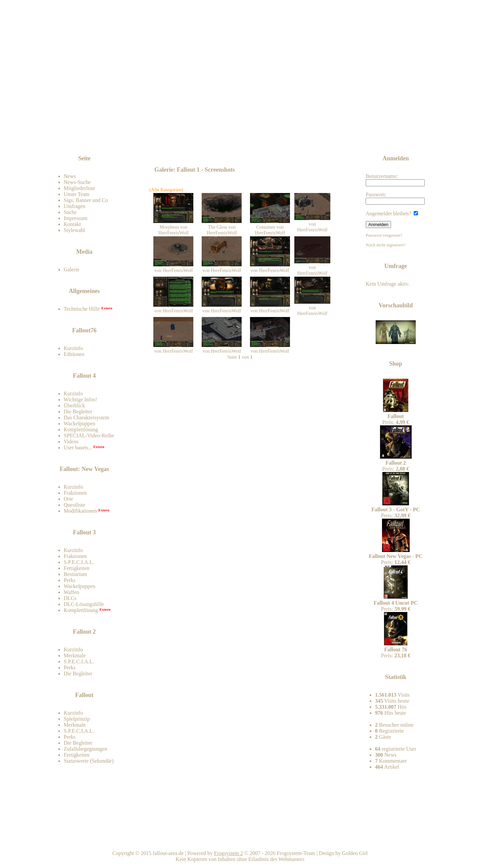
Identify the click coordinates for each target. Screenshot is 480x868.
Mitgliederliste (79, 188)
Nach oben (318, 841)
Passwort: (395, 198)
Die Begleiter (78, 411)
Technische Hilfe (82, 309)
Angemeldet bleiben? (392, 213)
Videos (71, 441)
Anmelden (378, 224)
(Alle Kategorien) (166, 190)
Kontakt (72, 224)
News (70, 176)
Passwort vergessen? (384, 235)
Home (241, 841)
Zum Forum (101, 141)
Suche (70, 212)
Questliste (74, 505)
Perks (70, 580)
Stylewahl (74, 230)
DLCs (70, 598)
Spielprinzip (77, 719)
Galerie (71, 269)
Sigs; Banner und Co (86, 200)
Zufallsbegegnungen (85, 749)
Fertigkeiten (76, 568)
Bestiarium (75, 574)
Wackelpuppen (79, 423)
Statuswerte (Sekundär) (89, 761)
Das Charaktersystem (86, 417)
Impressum (75, 218)
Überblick (74, 405)
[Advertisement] (241, 137)
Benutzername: (395, 180)
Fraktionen (75, 493)
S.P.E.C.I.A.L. (79, 562)
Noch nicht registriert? (386, 245)
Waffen (71, 592)
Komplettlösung (81, 429)
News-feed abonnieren (381, 136)
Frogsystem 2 (228, 853)
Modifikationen (80, 511)
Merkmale (75, 655)
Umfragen (74, 206)
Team (396, 841)
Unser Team (76, 194)
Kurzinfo (73, 348)
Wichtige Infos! (80, 399)
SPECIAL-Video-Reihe (89, 435)
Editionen (74, 354)
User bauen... (78, 447)
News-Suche (77, 182)
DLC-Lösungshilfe (84, 604)
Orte (68, 499)
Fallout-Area (179, 84)
